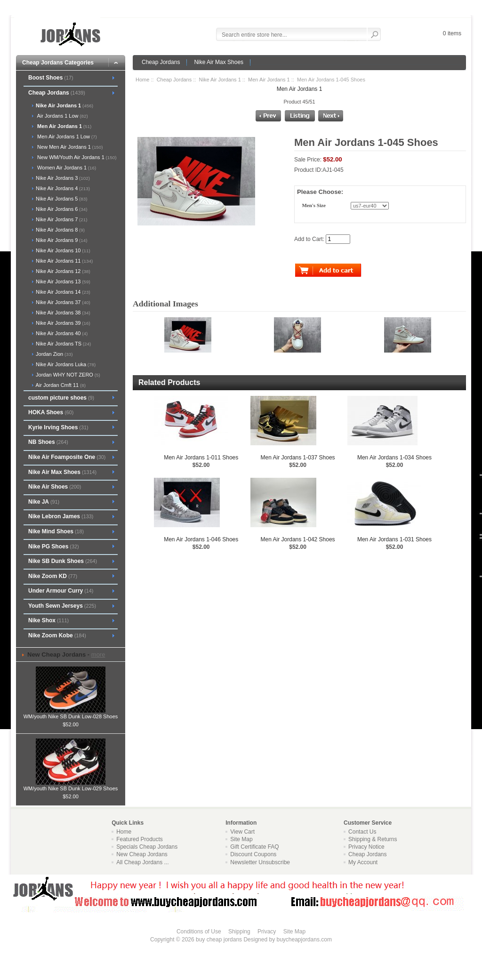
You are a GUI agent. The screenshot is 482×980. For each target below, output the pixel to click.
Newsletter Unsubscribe (260, 862)
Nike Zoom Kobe (57, 635)
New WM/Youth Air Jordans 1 (76, 157)
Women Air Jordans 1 (65, 168)
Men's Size (313, 206)
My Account (363, 862)
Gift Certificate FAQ (254, 847)
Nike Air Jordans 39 (62, 323)
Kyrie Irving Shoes (58, 427)
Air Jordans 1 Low (61, 116)
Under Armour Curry (61, 591)
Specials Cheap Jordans (147, 847)
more (98, 655)
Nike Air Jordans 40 (61, 333)
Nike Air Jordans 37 (62, 302)
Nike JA (44, 502)
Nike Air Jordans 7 (61, 219)
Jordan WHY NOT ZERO (67, 375)
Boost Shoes (51, 78)
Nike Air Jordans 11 (64, 261)
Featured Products (140, 839)
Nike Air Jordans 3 (62, 178)
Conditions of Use (199, 932)
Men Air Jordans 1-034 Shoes (394, 458)
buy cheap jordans (219, 940)
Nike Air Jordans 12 (62, 271)
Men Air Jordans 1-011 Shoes (201, 458)
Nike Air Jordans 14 (62, 292)
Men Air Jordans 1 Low (66, 137)
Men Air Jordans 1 (269, 80)
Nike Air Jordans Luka (65, 364)
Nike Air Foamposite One (67, 457)
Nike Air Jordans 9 (61, 240)
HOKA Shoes (51, 412)
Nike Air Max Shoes (219, 62)
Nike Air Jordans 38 (62, 313)
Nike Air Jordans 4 (62, 188)
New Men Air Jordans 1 (69, 147)
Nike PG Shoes (54, 546)
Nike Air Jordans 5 (61, 199)
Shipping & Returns (373, 839)
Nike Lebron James (61, 516)
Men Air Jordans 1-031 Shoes (394, 539)
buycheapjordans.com (304, 940)
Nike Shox (48, 620)
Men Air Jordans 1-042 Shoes (298, 539)
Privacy (267, 932)
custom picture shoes (61, 398)
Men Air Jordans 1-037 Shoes (298, 458)
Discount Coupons (253, 854)
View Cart (242, 832)
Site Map (241, 839)
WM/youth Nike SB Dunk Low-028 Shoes (71, 714)
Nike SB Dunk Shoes (63, 561)
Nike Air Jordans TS (63, 344)
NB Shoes (48, 442)
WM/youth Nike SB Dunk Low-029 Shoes (71, 786)
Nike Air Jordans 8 (60, 230)
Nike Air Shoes (55, 487)
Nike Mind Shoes (56, 531)
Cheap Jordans (161, 62)
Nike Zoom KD (53, 576)
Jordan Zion (53, 354)
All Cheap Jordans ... (142, 862)
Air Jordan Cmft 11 (60, 385)
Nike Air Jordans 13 (62, 281)
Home (142, 80)
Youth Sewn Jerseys (62, 606)
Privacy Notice (366, 847)
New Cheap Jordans (142, 854)
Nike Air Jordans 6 (61, 209)
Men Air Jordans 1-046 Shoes (201, 539)
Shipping (239, 932)
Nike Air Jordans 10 (62, 250)
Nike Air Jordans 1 (220, 80)
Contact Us (362, 832)
